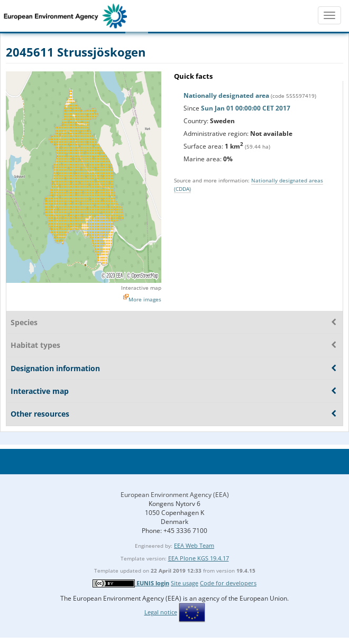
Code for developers (228, 583)
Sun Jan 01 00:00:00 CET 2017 (246, 108)
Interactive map (141, 288)
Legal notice (161, 612)
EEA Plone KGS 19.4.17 (199, 558)
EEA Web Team (194, 545)
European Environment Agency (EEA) (175, 495)
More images (145, 299)
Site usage (185, 583)
